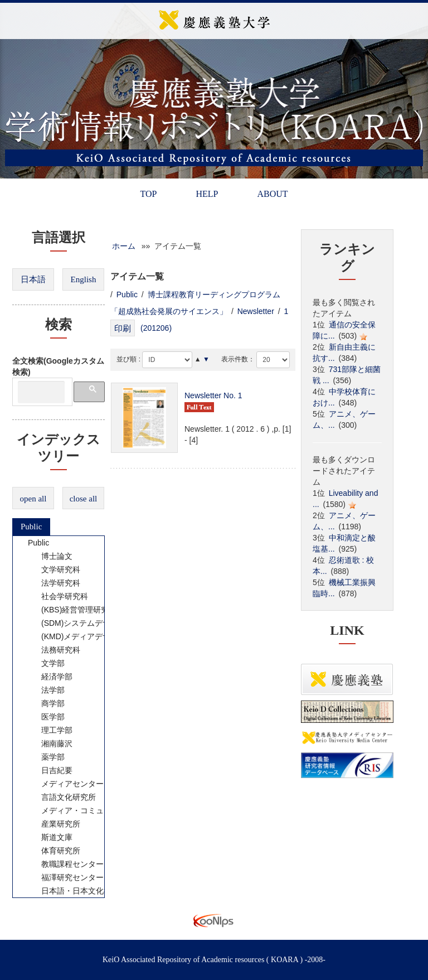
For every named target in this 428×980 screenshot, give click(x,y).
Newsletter (256, 311)
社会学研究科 (57, 596)
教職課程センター (65, 864)
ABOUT (272, 194)
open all (33, 499)
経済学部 (50, 677)
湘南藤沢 (50, 744)
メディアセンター (65, 784)
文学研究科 (53, 569)
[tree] (59, 717)
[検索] (41, 392)
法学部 (46, 690)
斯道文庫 (50, 837)
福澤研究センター (65, 877)
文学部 (46, 663)
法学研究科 (53, 583)
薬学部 (46, 757)
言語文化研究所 (61, 797)
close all (84, 499)
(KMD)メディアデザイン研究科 (88, 636)
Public (31, 527)
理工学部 (50, 730)
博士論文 (50, 556)
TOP (148, 194)
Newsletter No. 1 (213, 395)
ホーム (124, 246)
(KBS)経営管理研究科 (72, 610)
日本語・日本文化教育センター (89, 891)
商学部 (46, 703)
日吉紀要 (50, 770)
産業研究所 (53, 824)
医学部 (46, 717)
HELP (207, 194)
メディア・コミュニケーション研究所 (100, 810)
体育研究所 (53, 851)
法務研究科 (53, 650)
